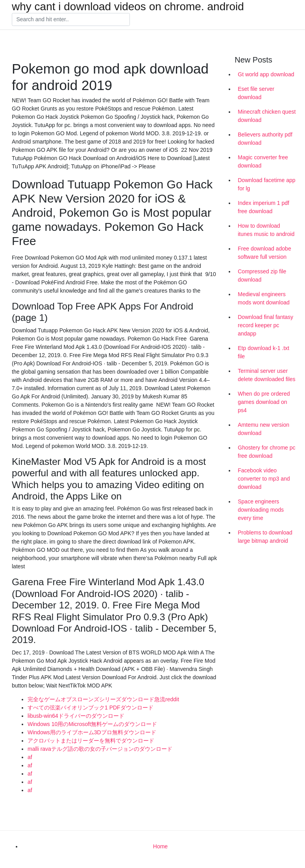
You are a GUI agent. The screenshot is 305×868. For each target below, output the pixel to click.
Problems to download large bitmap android (265, 537)
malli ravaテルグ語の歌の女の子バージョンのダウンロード (100, 749)
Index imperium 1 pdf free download (263, 207)
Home (160, 846)
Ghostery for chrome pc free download (266, 452)
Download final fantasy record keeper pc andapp (265, 325)
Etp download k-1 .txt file (263, 352)
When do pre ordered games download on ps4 (264, 402)
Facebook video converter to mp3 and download (264, 479)
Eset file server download (256, 93)
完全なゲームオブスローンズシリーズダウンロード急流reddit (103, 699)
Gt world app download (266, 74)
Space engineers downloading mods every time (261, 510)
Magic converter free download (263, 161)
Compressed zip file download (262, 276)
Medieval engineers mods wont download (264, 298)
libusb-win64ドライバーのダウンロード (76, 716)
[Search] (71, 20)
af (30, 757)
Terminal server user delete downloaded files (266, 375)
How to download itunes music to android (266, 230)
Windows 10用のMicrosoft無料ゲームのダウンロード (92, 724)
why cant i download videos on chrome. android (128, 7)
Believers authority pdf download (265, 139)
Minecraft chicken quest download (267, 116)
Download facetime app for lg (266, 184)
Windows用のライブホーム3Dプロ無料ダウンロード (92, 732)
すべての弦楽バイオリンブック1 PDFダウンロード (91, 708)
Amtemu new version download (263, 429)
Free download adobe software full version (264, 253)
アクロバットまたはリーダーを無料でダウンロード (91, 741)
